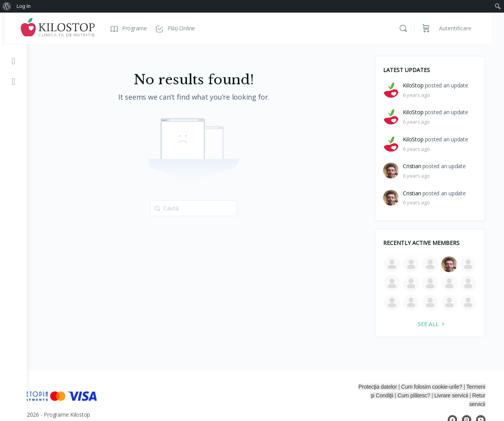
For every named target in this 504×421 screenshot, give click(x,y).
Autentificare (467, 28)
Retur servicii (473, 404)
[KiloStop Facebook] (13, 81)
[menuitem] (7, 6)
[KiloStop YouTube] (13, 61)
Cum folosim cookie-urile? (455, 387)
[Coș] (438, 28)
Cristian (415, 166)
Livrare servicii (469, 395)
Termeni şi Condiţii (390, 395)
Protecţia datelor (401, 387)
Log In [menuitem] (24, 6)
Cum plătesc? (432, 395)
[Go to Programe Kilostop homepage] (82, 27)
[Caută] (415, 28)
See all (435, 324)
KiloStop (416, 85)
